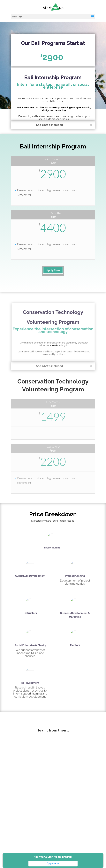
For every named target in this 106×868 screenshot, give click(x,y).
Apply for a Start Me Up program (53, 857)
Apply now (53, 864)
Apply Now (53, 270)
